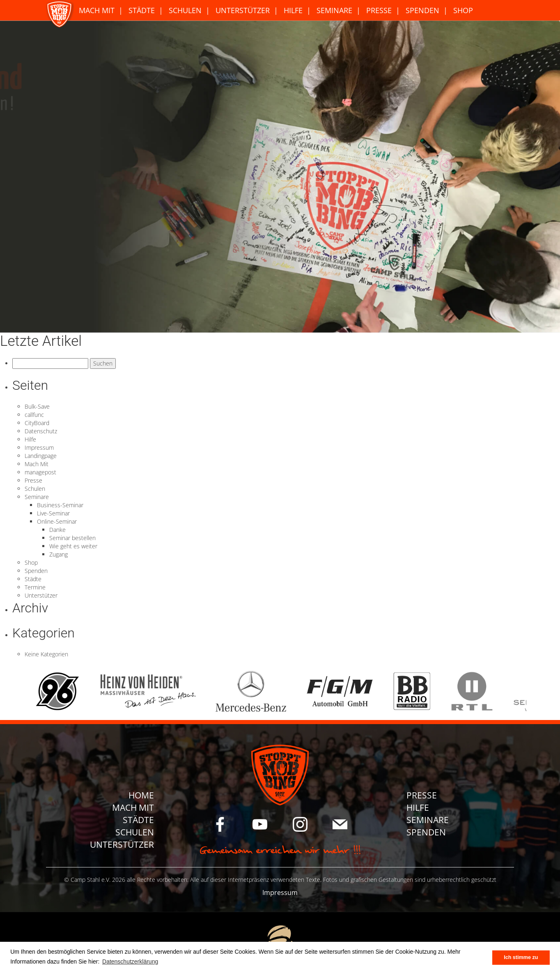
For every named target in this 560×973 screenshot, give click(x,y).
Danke (57, 530)
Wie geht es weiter (73, 546)
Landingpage (41, 456)
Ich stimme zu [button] (521, 957)
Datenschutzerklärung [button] (130, 961)
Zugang (59, 554)
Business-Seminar (60, 505)
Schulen (185, 10)
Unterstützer (243, 10)
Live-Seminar (53, 513)
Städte (142, 10)
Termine (35, 587)
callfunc (34, 415)
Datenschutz (41, 431)
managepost (40, 472)
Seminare (334, 10)
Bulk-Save (37, 406)
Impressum (39, 447)
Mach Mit (97, 10)
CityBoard (37, 423)
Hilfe (293, 10)
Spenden (422, 10)
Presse (379, 10)
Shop (463, 10)
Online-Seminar (57, 521)
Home (141, 795)
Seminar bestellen (72, 538)
